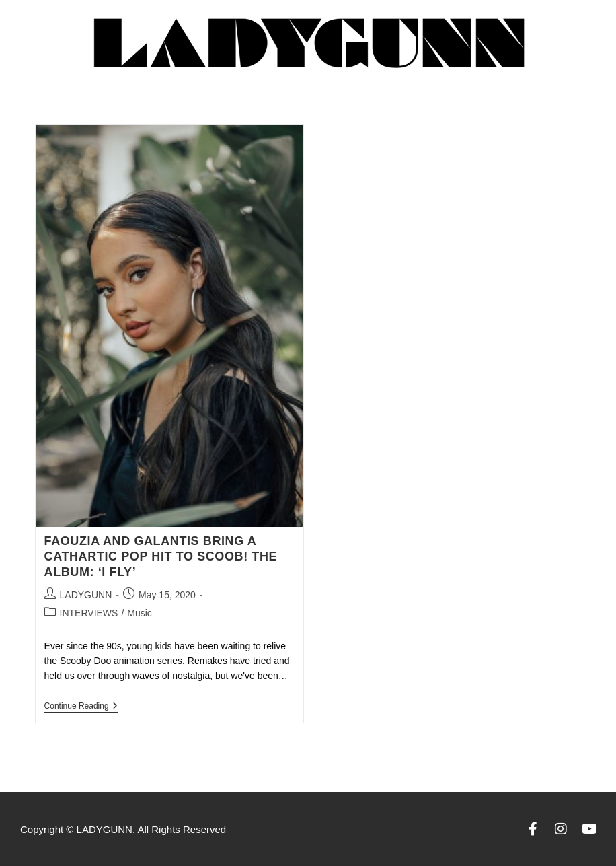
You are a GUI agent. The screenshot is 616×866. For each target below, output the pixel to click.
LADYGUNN (86, 595)
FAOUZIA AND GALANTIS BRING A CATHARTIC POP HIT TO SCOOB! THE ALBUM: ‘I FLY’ (161, 557)
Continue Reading (81, 706)
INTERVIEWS (89, 613)
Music (140, 613)
